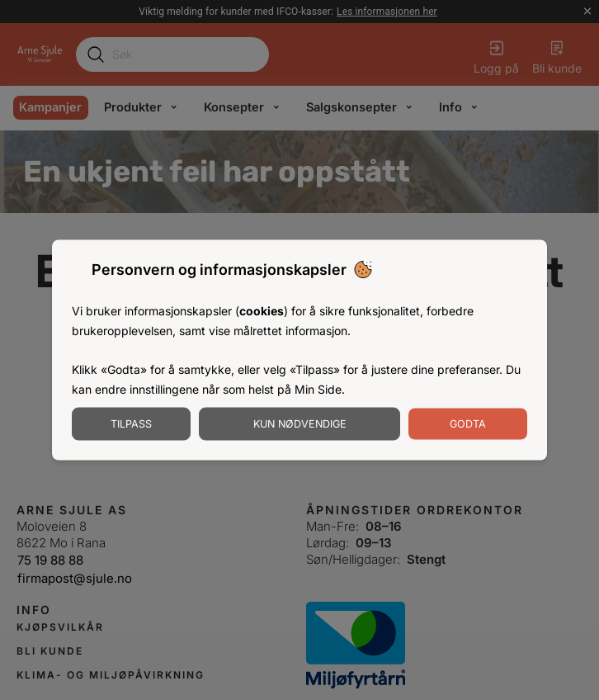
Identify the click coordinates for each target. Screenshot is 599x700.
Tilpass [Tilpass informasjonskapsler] (131, 423)
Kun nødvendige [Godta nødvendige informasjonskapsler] (300, 423)
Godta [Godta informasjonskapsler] (468, 423)
